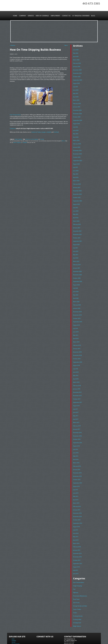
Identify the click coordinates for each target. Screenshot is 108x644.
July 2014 (76, 517)
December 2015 (77, 461)
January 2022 (77, 223)
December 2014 (77, 500)
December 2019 (77, 304)
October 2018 (77, 350)
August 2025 (76, 82)
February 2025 (77, 102)
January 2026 (77, 66)
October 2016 (77, 429)
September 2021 (78, 236)
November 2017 (77, 386)
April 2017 (76, 409)
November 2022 (77, 190)
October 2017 (77, 389)
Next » (66, 45)
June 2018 (76, 363)
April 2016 (76, 448)
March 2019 (76, 334)
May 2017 (76, 406)
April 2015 (76, 487)
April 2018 (76, 370)
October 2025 (77, 76)
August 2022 (76, 200)
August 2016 (76, 435)
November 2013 (77, 543)
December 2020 (77, 265)
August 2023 (76, 161)
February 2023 (77, 180)
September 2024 (78, 118)
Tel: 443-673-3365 (68, 629)
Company (23, 16)
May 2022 (76, 210)
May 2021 (76, 249)
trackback (24, 142)
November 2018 (77, 347)
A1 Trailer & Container (81, 16)
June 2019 (76, 324)
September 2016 (78, 432)
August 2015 (76, 474)
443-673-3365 (91, 3)
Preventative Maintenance (80, 581)
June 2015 (76, 481)
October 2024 (77, 115)
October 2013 (77, 546)
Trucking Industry (78, 601)
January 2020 (77, 301)
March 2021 (76, 255)
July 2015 (76, 478)
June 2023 (76, 167)
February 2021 (77, 259)
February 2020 (77, 298)
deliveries (27, 139)
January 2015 (77, 497)
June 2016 (76, 442)
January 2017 (77, 419)
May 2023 (76, 170)
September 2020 (78, 275)
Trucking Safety (77, 604)
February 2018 (77, 376)
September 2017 (78, 393)
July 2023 (76, 164)
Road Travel (76, 584)
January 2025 (77, 105)
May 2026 (76, 53)
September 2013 (78, 549)
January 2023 (77, 184)
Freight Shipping (18, 139)
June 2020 (76, 285)
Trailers (75, 597)
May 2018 (76, 366)
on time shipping (33, 139)
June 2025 (76, 89)
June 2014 (76, 520)
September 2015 (78, 471)
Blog (93, 16)
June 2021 (76, 246)
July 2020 (76, 282)
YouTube (56, 132)
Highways (76, 578)
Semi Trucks (76, 587)
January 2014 (77, 536)
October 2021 (77, 233)
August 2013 (76, 553)
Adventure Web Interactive (75, 643)
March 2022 (76, 216)
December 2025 (77, 69)
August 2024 (76, 121)
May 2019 (76, 327)
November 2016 (77, 425)
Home (15, 16)
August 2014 (76, 513)
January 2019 (77, 340)
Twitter (39, 132)
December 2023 (77, 148)
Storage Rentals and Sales (80, 591)
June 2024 (76, 128)
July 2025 (76, 86)
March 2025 (76, 99)
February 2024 (77, 141)
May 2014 (76, 523)
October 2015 (77, 468)
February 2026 (77, 63)
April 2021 (76, 252)
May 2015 (76, 484)
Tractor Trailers (77, 594)
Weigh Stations (77, 610)
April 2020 (76, 291)
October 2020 (77, 272)
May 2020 (76, 288)
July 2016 (76, 438)
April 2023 (76, 174)
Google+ (44, 132)
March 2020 (76, 295)
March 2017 (76, 412)
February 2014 (77, 533)
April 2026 (76, 56)
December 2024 (77, 108)
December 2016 (77, 422)
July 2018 (76, 360)
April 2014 (76, 527)
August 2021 (76, 239)
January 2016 (77, 458)
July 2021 (76, 242)
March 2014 (76, 530)
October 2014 (77, 507)
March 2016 (76, 451)
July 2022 (76, 203)
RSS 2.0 (63, 141)
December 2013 (77, 540)
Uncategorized (77, 607)
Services (31, 16)
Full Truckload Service (77, 638)
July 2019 (76, 321)
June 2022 (76, 206)
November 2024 (77, 112)
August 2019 (76, 318)
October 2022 (77, 193)
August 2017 (76, 396)
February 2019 (77, 337)
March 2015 (76, 491)
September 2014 (78, 510)
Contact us (13, 128)
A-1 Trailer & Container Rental (64, 638)
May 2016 (76, 445)
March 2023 (76, 177)
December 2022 (77, 187)
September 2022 (78, 197)
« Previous (13, 45)
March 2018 (76, 373)
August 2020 (76, 278)
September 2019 (78, 314)
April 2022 (76, 213)
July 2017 (76, 399)
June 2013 (76, 559)
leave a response (17, 142)
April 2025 (76, 95)
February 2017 (77, 415)
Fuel (74, 574)
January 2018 (77, 380)
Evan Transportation (15, 115)
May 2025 (76, 92)
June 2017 (76, 402)
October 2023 (77, 154)
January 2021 (77, 262)
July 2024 (76, 125)
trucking (41, 139)
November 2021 (77, 229)
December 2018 (77, 344)
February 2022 (77, 219)
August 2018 (76, 357)
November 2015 (77, 464)
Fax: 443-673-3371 (68, 630)
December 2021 (77, 226)
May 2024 (76, 131)
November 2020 (77, 269)
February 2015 (77, 494)
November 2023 (77, 151)
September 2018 (78, 353)
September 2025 (78, 79)
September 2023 (78, 157)
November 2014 (77, 504)
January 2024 (77, 144)
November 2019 (77, 308)
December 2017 (77, 383)
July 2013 (76, 556)
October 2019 (77, 311)
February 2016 (77, 455)
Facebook (34, 132)
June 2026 (76, 50)
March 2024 (76, 138)
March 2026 (76, 59)
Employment (55, 16)
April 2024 (76, 135)
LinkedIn (49, 132)
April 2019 (76, 331)
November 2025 (77, 72)
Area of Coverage (42, 16)
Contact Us (66, 16)
